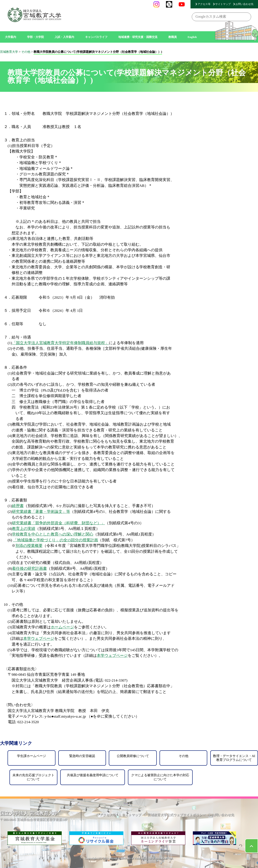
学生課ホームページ (31, 756)
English (192, 37)
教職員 (173, 37)
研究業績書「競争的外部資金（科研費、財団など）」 (58, 523)
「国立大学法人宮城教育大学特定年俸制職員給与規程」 (60, 343)
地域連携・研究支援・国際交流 (138, 37)
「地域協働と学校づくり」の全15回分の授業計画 (56, 540)
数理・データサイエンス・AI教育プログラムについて (234, 758)
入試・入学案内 (64, 37)
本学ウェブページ (39, 639)
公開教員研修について (133, 756)
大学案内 (11, 37)
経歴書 (18, 506)
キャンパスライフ (96, 37)
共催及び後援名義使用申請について (93, 775)
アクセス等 (204, 4)
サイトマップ (223, 4)
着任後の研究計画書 (29, 568)
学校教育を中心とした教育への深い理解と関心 (53, 534)
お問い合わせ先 (244, 4)
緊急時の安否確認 (82, 756)
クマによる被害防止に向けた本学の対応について (160, 777)
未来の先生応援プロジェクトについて (33, 777)
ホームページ (62, 627)
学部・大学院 (35, 37)
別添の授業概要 (29, 546)
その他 (184, 756)
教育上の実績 (24, 529)
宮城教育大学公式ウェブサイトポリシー (177, 815)
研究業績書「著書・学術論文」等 (41, 512)
